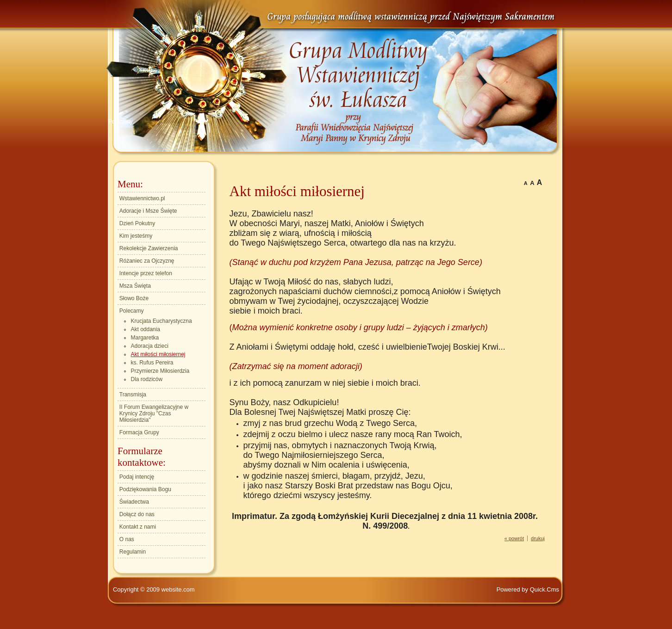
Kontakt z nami (138, 527)
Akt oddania (146, 329)
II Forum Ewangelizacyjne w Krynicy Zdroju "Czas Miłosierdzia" (154, 413)
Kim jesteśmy (136, 236)
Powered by (528, 589)
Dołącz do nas (137, 514)
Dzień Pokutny (137, 223)
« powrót (514, 538)
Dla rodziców (147, 379)
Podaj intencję (137, 477)
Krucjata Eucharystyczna (162, 321)
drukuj (538, 538)
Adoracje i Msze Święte (148, 211)
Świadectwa (134, 502)
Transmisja (133, 395)
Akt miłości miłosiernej (158, 354)
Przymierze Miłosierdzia (160, 371)
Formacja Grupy (139, 432)
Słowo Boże (134, 298)
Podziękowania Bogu (145, 489)
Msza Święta (135, 286)
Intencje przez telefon (146, 273)
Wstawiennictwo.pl (142, 198)
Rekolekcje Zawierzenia (149, 248)
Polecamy (121, 122)
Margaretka (145, 338)
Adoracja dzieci (150, 346)
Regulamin (133, 552)
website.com (178, 589)
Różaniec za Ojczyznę (147, 261)
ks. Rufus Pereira (152, 363)
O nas (127, 539)
